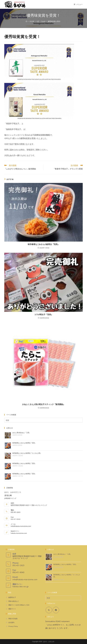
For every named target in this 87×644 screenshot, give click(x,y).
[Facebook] (56, 610)
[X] (49, 610)
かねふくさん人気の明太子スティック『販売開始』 (44, 404)
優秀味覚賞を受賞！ (55, 21)
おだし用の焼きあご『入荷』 (21, 433)
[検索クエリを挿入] (43, 420)
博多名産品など (14, 601)
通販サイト (12, 609)
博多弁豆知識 (13, 619)
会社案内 (11, 622)
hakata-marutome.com (19, 533)
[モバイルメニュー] (78, 4)
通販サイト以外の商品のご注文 (19, 605)
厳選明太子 (12, 597)
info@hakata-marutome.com (21, 526)
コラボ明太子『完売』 (44, 314)
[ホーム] (26, 21)
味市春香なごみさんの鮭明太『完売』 (44, 244)
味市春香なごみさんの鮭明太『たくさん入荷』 (27, 453)
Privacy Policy (13, 626)
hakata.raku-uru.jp (20, 586)
